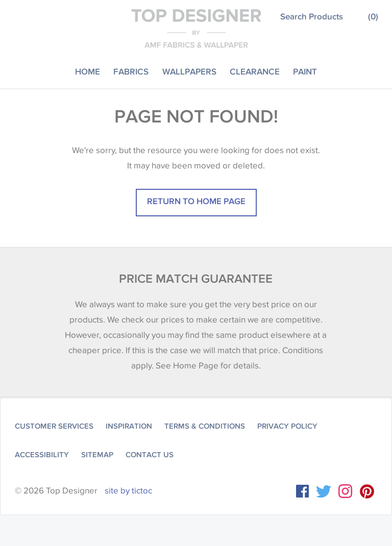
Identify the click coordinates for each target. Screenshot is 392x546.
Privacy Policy (287, 426)
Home (88, 71)
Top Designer (196, 28)
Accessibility (42, 455)
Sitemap (97, 455)
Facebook (302, 491)
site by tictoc (128, 491)
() (373, 16)
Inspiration (129, 426)
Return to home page (196, 201)
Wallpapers (189, 71)
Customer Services (54, 426)
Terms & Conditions (205, 426)
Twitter (324, 491)
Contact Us (150, 455)
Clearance (255, 71)
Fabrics (131, 71)
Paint (305, 71)
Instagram (345, 491)
